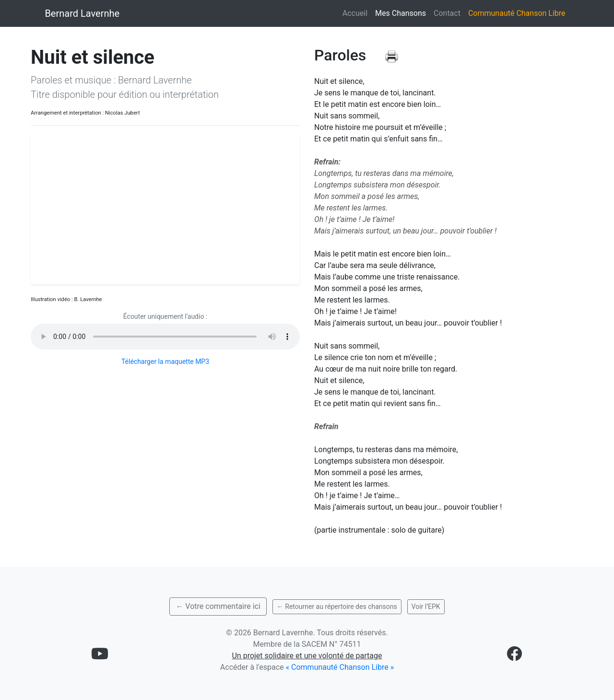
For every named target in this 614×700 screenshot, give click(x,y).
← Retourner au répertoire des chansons (337, 607)
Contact (447, 13)
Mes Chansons (402, 12)
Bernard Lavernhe (82, 13)
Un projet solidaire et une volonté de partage (307, 656)
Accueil (355, 13)
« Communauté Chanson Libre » (340, 667)
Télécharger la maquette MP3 (165, 362)
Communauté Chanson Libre (517, 13)
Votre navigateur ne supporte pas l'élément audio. (165, 337)
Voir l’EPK (426, 607)
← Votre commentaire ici (218, 606)
